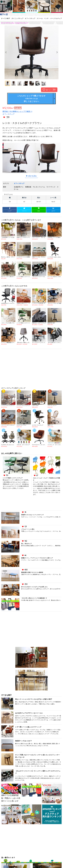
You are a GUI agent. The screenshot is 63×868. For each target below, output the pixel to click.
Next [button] (57, 52)
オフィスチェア (30, 18)
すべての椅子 (6, 18)
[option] (31, 52)
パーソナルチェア (56, 18)
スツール (40, 18)
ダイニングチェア (17, 18)
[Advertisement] (32, 369)
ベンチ (46, 18)
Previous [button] (6, 52)
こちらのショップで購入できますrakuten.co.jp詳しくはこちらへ (31, 98)
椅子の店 (4, 14)
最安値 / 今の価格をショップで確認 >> (17, 111)
